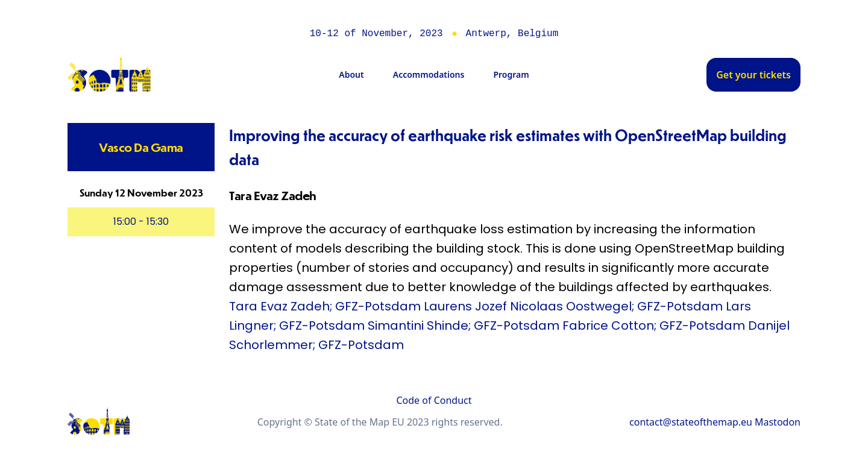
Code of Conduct (434, 400)
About (351, 74)
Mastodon (778, 422)
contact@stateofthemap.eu (691, 422)
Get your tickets (753, 75)
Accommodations (429, 74)
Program (511, 74)
